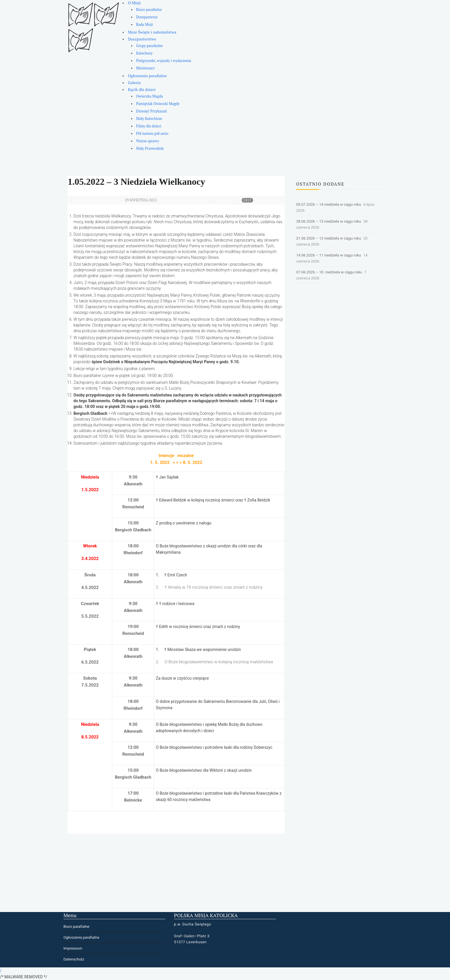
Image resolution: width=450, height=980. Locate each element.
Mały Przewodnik (150, 148)
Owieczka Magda (150, 96)
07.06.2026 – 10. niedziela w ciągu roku (329, 272)
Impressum (73, 948)
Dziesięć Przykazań (151, 111)
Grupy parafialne (149, 46)
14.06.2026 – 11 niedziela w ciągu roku (329, 255)
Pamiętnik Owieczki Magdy (158, 104)
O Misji (134, 3)
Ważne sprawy (148, 141)
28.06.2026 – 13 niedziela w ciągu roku (329, 221)
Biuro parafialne (149, 10)
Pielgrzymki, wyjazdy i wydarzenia (164, 61)
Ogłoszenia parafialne (147, 76)
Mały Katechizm (149, 119)
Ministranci (145, 68)
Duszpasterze (147, 17)
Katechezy (144, 53)
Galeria (134, 82)
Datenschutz (74, 959)
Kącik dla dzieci (142, 89)
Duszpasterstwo (142, 39)
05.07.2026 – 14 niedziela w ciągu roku (329, 204)
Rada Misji (144, 25)
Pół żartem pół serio (152, 134)
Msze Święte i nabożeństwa (152, 32)
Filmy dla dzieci (149, 126)
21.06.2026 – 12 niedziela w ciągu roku (329, 238)
